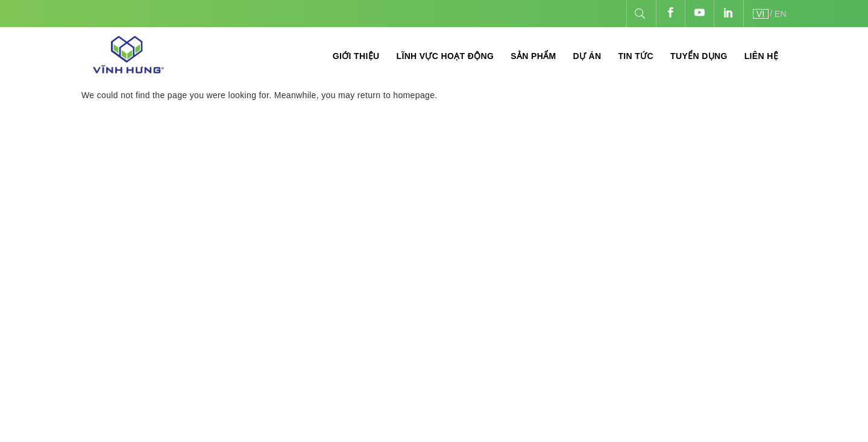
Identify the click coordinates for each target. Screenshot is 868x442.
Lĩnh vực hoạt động (445, 56)
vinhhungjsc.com (749, 248)
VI (761, 14)
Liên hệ (761, 56)
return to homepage (396, 95)
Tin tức (636, 56)
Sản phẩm (533, 56)
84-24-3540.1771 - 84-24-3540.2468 (329, 253)
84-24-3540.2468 (260, 271)
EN (781, 14)
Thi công (529, 232)
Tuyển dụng (699, 56)
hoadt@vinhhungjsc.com (358, 307)
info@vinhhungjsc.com (281, 289)
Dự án (587, 56)
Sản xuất (529, 214)
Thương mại (536, 249)
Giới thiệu (356, 56)
